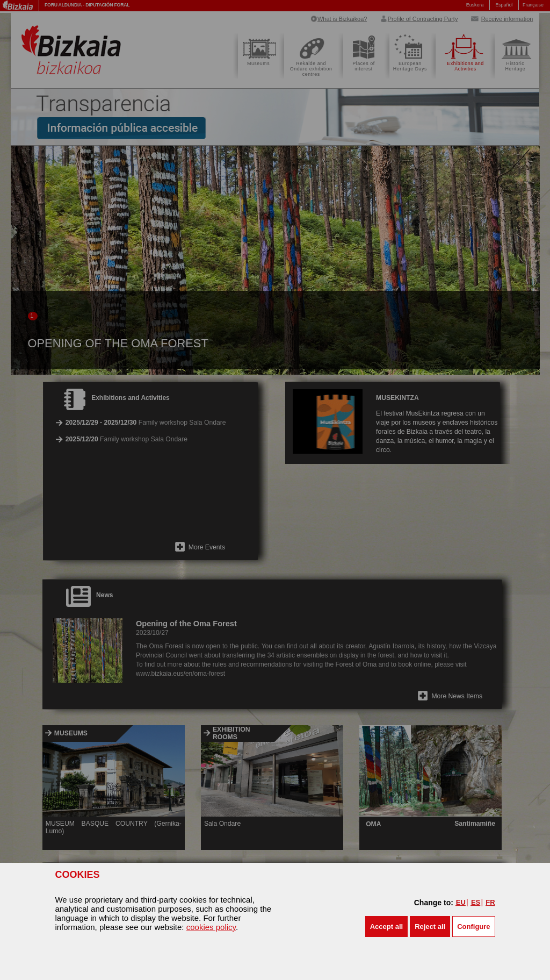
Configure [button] (473, 927)
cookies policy (211, 927)
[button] (386, 927)
